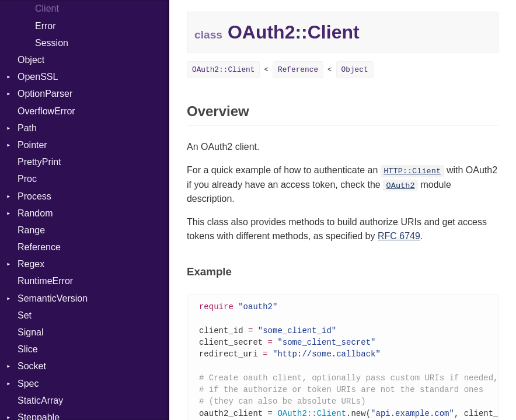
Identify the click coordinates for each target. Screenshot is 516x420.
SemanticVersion (53, 298)
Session (52, 43)
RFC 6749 (399, 236)
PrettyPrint (39, 162)
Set (25, 315)
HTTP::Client (412, 171)
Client (47, 8)
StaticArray (40, 400)
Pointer (32, 145)
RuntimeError (45, 281)
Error (46, 26)
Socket (32, 366)
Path (27, 128)
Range (31, 230)
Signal (30, 332)
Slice (28, 349)
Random (35, 213)
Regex (31, 264)
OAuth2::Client (224, 70)
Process (34, 196)
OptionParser (45, 94)
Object (31, 60)
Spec (28, 384)
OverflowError (46, 111)
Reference (39, 247)
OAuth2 (401, 186)
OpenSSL (38, 77)
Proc (27, 179)
